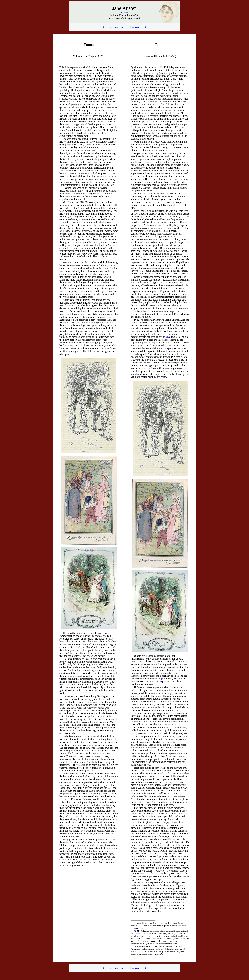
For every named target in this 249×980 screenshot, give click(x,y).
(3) (136, 946)
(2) (136, 931)
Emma (124, 12)
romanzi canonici (117, 27)
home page (135, 27)
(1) (136, 923)
